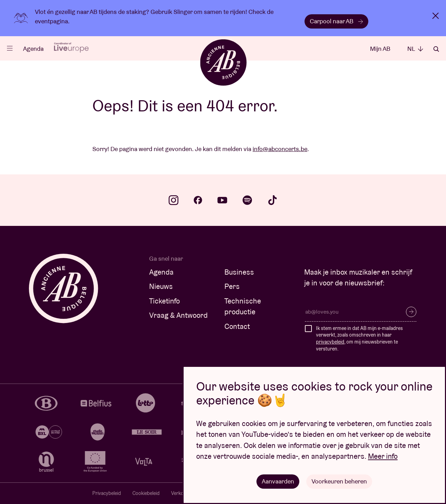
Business (239, 272)
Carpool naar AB (336, 21)
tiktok (272, 200)
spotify (247, 200)
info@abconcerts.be (280, 149)
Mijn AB (380, 49)
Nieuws (161, 286)
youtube (222, 200)
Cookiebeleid (146, 493)
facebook (198, 200)
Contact (237, 326)
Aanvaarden (278, 481)
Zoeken (436, 49)
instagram (174, 200)
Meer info (383, 456)
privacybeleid (330, 342)
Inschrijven (411, 312)
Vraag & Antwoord (178, 315)
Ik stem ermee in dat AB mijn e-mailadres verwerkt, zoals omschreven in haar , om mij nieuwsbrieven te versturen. (359, 338)
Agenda (33, 49)
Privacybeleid (107, 493)
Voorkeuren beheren (339, 481)
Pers (232, 286)
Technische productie (243, 306)
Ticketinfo (164, 301)
